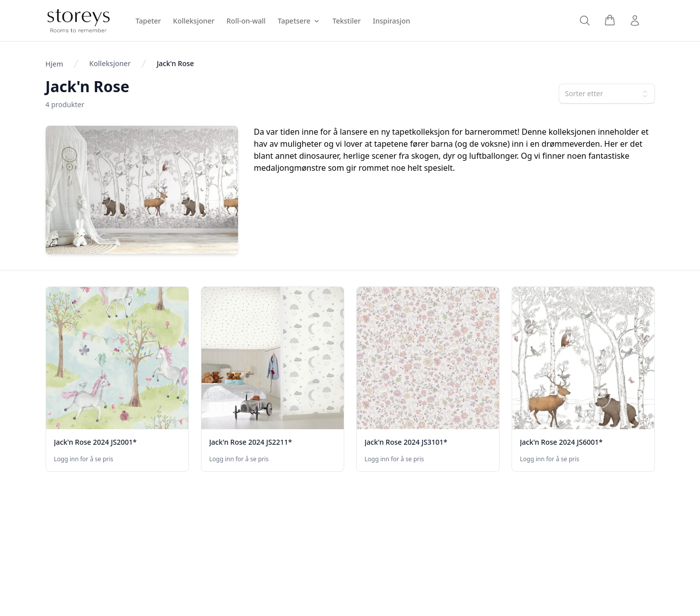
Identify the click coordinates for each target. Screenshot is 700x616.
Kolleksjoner (110, 63)
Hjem (55, 64)
